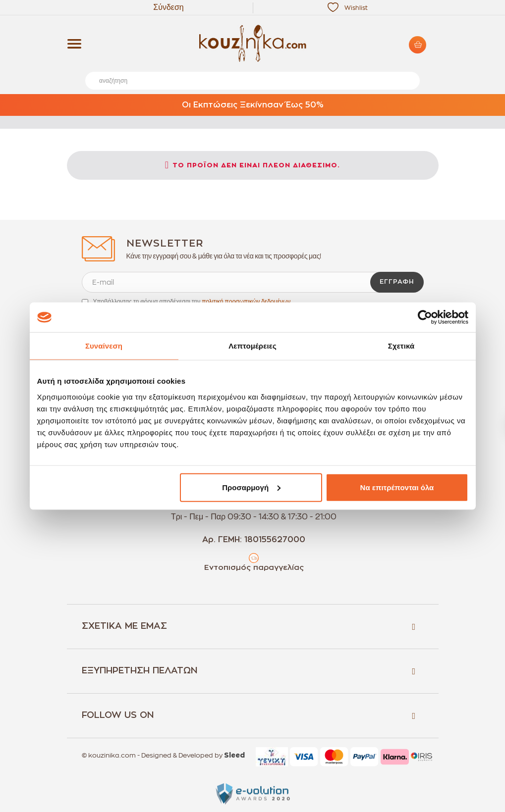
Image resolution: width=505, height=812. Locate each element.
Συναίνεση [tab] (104, 346)
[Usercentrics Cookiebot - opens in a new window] (425, 317)
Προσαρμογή (251, 487)
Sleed (234, 756)
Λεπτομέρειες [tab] (252, 346)
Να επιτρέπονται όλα (397, 487)
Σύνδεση (168, 7)
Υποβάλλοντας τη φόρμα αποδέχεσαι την (192, 302)
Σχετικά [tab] (401, 346)
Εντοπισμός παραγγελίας (254, 568)
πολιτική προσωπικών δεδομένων (246, 302)
